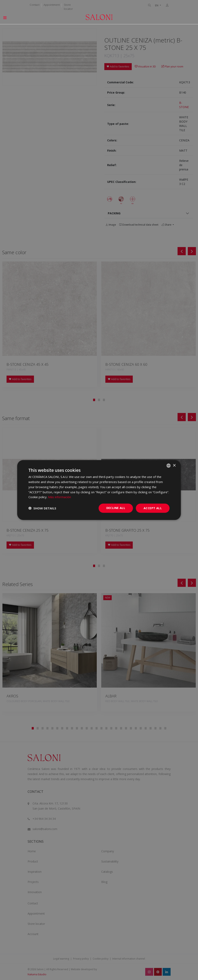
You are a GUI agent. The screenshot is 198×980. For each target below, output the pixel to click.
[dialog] (99, 490)
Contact (35, 5)
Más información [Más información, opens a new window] (60, 497)
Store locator (68, 7)
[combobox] (169, 466)
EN (157, 5)
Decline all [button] (116, 508)
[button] (42, 508)
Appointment (52, 5)
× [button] (174, 465)
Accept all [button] (153, 508)
